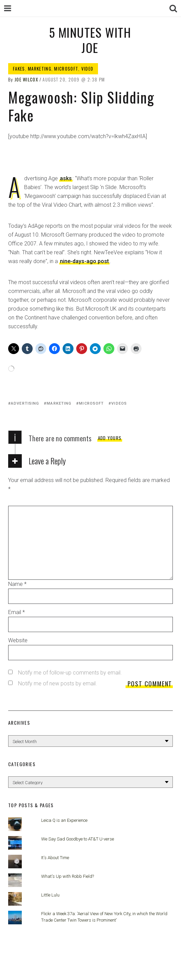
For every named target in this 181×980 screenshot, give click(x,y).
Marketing (40, 69)
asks (66, 178)
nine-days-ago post (84, 261)
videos (119, 403)
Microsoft (66, 69)
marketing (59, 403)
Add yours (110, 438)
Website (18, 640)
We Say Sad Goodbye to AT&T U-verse (78, 839)
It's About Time (55, 858)
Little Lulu (50, 895)
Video (87, 69)
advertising (25, 403)
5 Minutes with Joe (90, 40)
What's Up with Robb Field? (68, 876)
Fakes (19, 69)
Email (17, 612)
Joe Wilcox (26, 79)
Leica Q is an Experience (64, 820)
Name (17, 584)
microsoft (91, 403)
